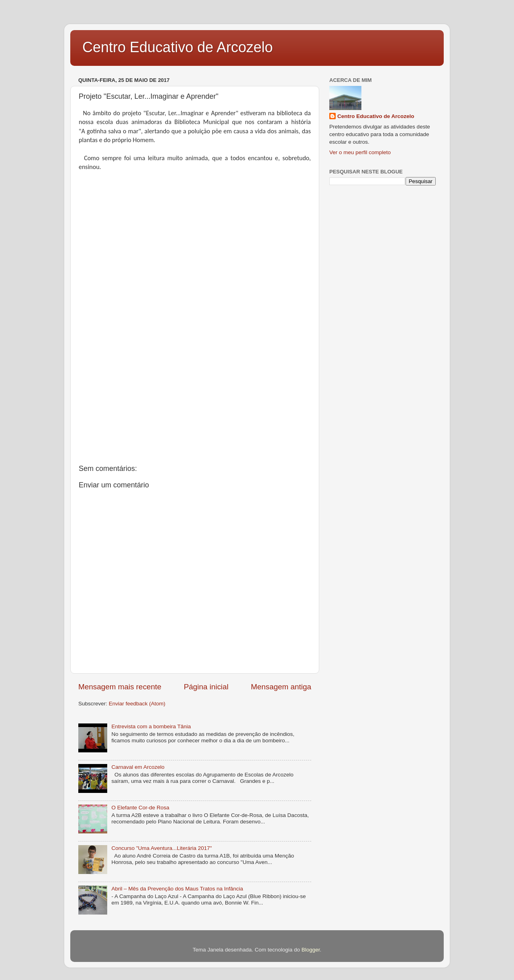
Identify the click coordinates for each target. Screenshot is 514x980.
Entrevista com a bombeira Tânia (151, 726)
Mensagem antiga (281, 687)
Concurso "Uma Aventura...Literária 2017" (161, 848)
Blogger (311, 950)
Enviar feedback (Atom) (137, 704)
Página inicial (206, 687)
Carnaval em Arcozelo (138, 767)
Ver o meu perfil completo (360, 152)
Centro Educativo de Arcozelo (177, 47)
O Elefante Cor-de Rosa (140, 808)
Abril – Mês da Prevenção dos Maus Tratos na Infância (177, 889)
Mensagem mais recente (120, 687)
